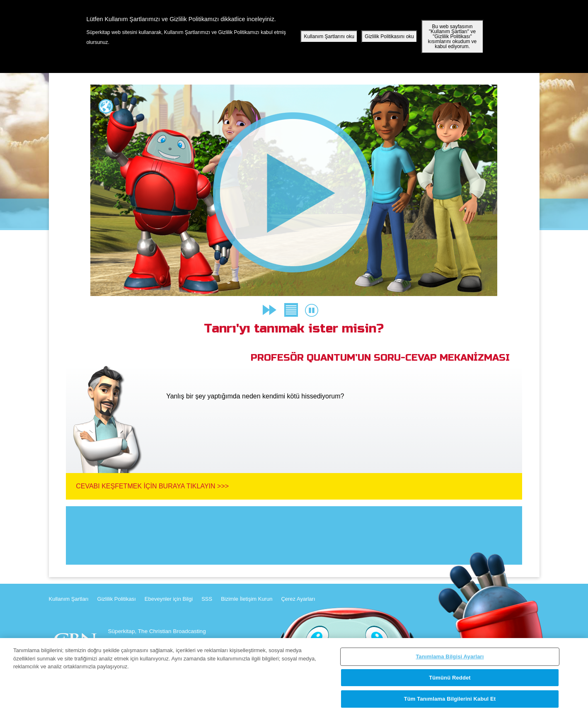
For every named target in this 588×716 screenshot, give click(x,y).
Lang (106, 106)
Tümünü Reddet (450, 678)
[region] (294, 677)
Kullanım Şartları (69, 599)
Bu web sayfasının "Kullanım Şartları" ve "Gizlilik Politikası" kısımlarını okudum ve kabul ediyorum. (452, 36)
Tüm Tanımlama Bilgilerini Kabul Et (450, 699)
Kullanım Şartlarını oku (329, 36)
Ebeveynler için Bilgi (169, 599)
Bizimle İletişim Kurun (247, 599)
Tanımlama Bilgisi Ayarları (450, 657)
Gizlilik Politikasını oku (389, 36)
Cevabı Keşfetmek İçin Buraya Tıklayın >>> (152, 486)
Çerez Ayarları (298, 599)
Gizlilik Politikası (117, 599)
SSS (207, 599)
